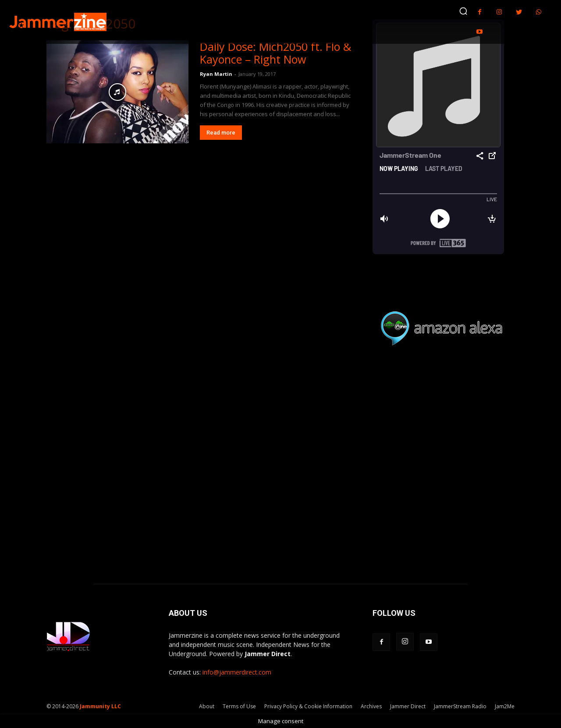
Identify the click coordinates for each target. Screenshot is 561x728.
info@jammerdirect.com (237, 672)
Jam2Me (505, 706)
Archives (371, 706)
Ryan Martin (216, 74)
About (207, 706)
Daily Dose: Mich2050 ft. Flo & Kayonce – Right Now (275, 53)
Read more (221, 133)
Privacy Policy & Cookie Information (308, 706)
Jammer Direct (408, 706)
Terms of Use (239, 706)
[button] (463, 11)
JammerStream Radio (460, 706)
